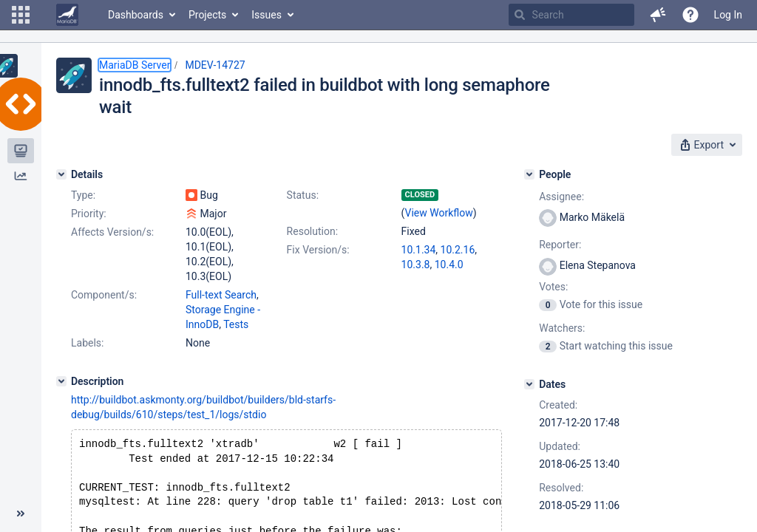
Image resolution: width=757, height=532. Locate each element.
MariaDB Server (135, 65)
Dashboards (136, 15)
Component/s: (104, 295)
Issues (267, 15)
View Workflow (439, 213)
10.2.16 (458, 250)
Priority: (89, 214)
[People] (529, 174)
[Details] (61, 174)
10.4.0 (449, 265)
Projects (207, 15)
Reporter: (560, 245)
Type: (83, 195)
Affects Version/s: (112, 232)
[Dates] (529, 384)
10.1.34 (419, 250)
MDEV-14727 (215, 65)
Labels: (87, 343)
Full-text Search (221, 295)
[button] (21, 15)
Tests (236, 324)
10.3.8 (416, 265)
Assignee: (561, 197)
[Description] (61, 381)
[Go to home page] (67, 15)
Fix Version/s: (318, 250)
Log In (728, 15)
